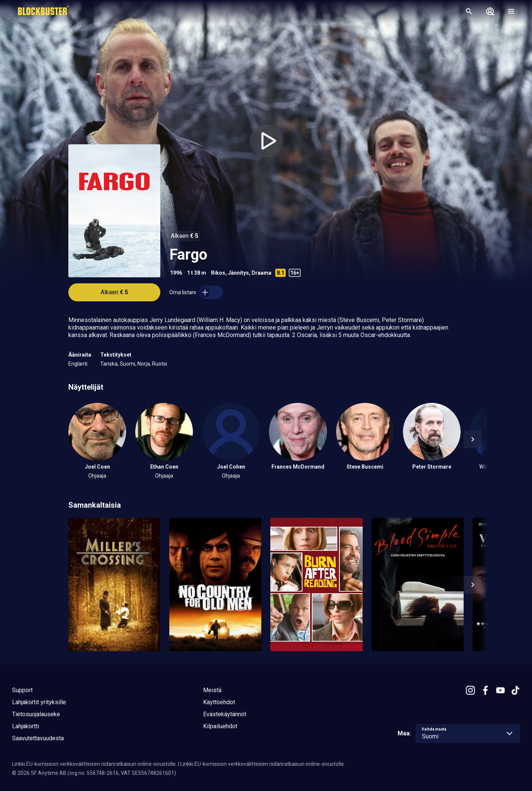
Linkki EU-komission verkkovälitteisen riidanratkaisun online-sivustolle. (94, 764)
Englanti (78, 364)
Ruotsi (160, 364)
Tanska (109, 364)
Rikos (218, 273)
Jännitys (238, 273)
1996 (176, 273)
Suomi (127, 364)
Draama (261, 273)
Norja (144, 364)
